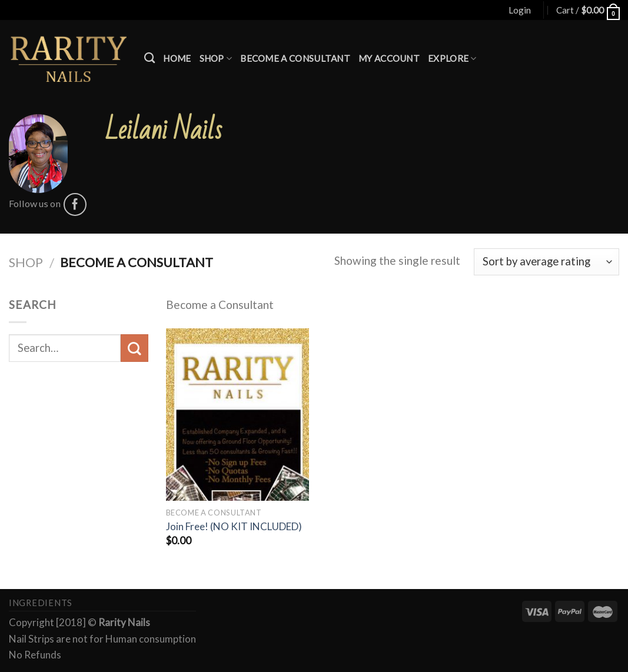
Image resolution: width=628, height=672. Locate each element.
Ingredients (41, 603)
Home (177, 58)
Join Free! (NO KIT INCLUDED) (234, 526)
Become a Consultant (295, 58)
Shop (216, 59)
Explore (452, 59)
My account (389, 58)
